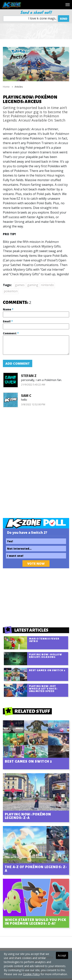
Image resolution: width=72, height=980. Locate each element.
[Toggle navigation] (68, 5)
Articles (19, 87)
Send (64, 19)
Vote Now (36, 563)
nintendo (47, 285)
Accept (62, 955)
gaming (33, 285)
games (20, 285)
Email (8, 321)
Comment (11, 333)
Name (8, 309)
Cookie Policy (31, 974)
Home (6, 87)
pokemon (11, 291)
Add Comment (18, 363)
